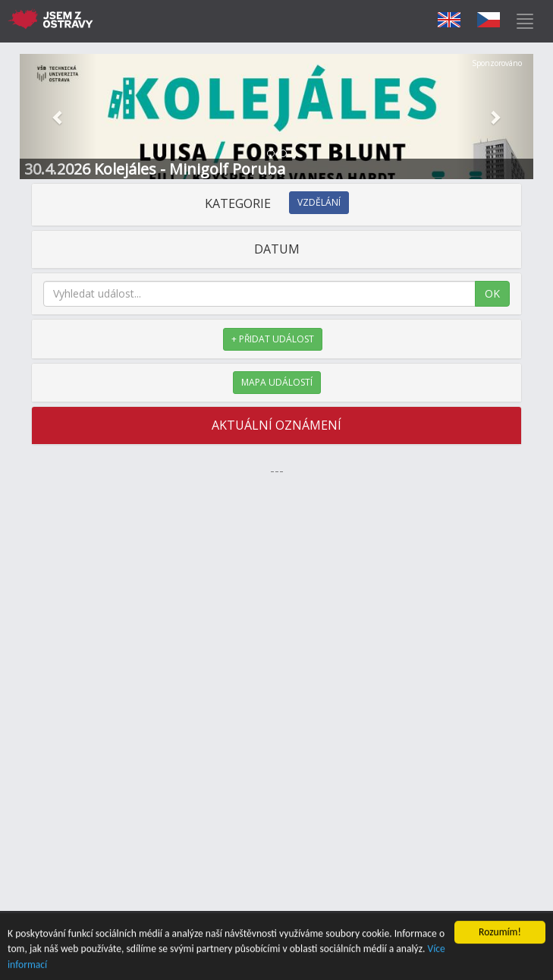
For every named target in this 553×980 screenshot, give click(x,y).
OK (492, 293)
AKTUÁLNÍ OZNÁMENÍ (276, 425)
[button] (58, 117)
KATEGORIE (277, 203)
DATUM (277, 249)
